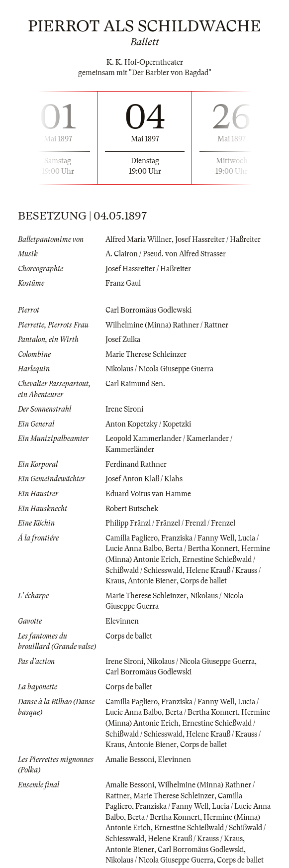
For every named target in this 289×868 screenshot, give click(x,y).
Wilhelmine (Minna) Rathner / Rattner (167, 325)
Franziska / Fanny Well (198, 538)
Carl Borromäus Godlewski (148, 310)
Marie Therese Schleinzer (146, 354)
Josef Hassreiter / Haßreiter (218, 239)
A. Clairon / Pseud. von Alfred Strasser (166, 254)
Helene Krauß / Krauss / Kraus (195, 839)
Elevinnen (122, 621)
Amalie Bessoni (130, 759)
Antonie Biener (152, 581)
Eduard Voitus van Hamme (148, 494)
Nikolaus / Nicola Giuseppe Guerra (159, 369)
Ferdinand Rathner (136, 464)
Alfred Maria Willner (139, 239)
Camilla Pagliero (132, 538)
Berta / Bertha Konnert (201, 548)
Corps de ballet (203, 581)
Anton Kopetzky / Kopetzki (148, 424)
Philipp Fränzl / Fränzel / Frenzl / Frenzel (170, 523)
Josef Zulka (123, 339)
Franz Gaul (123, 283)
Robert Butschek (132, 509)
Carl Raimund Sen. (135, 384)
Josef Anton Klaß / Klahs (144, 479)
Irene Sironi (124, 409)
